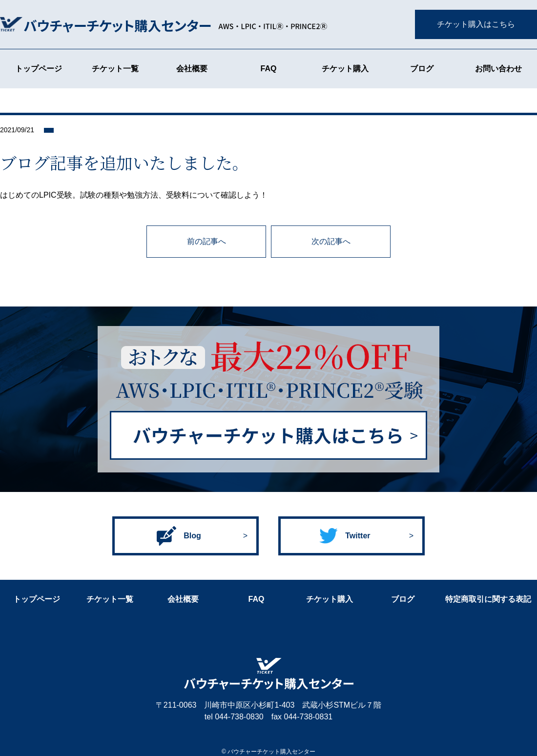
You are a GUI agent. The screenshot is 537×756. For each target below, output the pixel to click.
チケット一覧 (115, 69)
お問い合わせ (498, 69)
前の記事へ (207, 241)
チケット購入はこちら (476, 24)
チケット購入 (345, 69)
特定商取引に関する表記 (488, 599)
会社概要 (192, 69)
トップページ (39, 69)
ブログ (422, 69)
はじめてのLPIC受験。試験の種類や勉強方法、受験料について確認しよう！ (134, 195)
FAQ (269, 69)
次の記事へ (331, 241)
